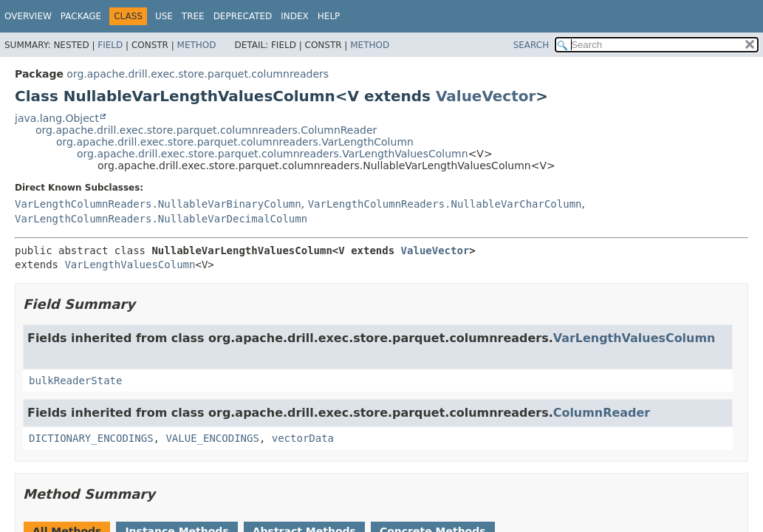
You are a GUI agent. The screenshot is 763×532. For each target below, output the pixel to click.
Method (197, 45)
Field (110, 45)
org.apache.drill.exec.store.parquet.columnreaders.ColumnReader (206, 130)
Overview (28, 16)
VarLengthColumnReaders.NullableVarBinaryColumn (158, 204)
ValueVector (486, 96)
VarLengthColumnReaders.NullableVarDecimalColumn (161, 219)
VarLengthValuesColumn (130, 265)
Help (329, 16)
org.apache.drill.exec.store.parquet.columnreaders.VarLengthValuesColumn (273, 154)
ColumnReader (602, 413)
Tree (193, 16)
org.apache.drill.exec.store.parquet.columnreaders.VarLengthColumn (235, 142)
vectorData (303, 438)
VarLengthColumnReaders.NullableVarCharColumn (445, 204)
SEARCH (531, 45)
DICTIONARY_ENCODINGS (91, 438)
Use (164, 16)
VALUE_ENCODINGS (212, 438)
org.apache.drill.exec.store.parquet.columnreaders (198, 74)
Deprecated (243, 16)
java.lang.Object (57, 118)
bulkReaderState (75, 381)
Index (295, 16)
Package (81, 16)
